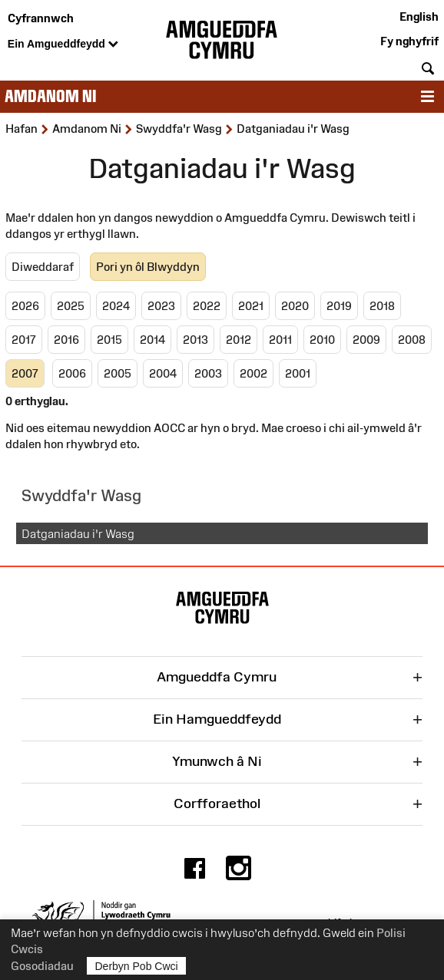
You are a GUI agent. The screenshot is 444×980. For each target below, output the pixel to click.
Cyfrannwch (41, 18)
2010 (322, 340)
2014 (152, 340)
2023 (161, 306)
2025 (71, 306)
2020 (295, 306)
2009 (366, 340)
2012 (239, 340)
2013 (195, 340)
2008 (412, 340)
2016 (66, 340)
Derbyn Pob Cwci (137, 966)
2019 (339, 306)
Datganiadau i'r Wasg (78, 534)
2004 (163, 373)
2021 (251, 306)
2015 (109, 340)
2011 (280, 340)
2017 (24, 340)
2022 (207, 306)
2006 (72, 373)
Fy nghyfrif (409, 41)
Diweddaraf (43, 267)
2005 (118, 373)
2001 (298, 373)
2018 (382, 306)
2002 (253, 373)
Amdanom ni (50, 96)
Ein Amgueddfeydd (63, 45)
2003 (208, 373)
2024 (116, 306)
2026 (25, 306)
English (419, 16)
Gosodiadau (42, 966)
